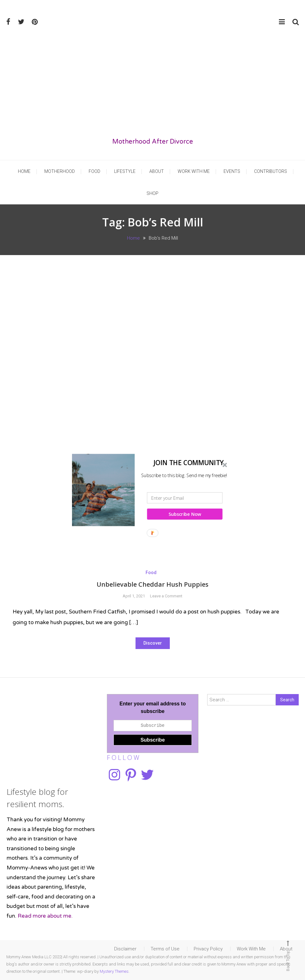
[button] (151, 463)
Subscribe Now (185, 514)
